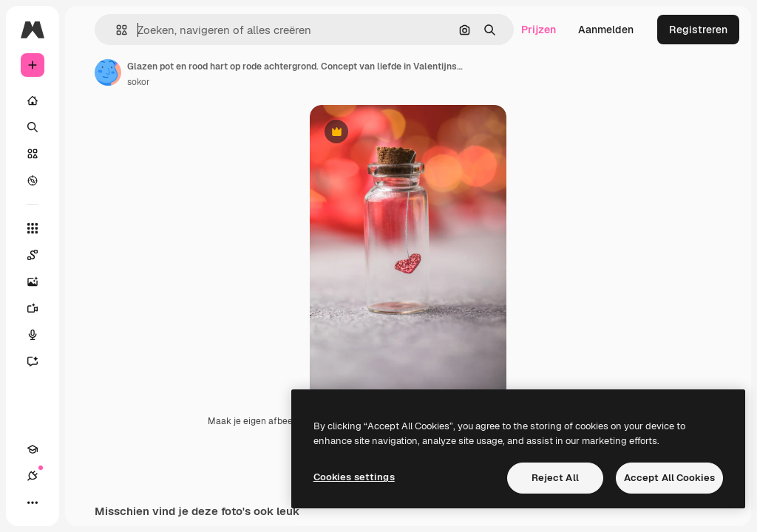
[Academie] (33, 449)
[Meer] (33, 502)
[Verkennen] (33, 180)
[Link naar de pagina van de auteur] (108, 72)
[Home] (33, 100)
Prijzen (539, 30)
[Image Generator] (40, 282)
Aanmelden (606, 30)
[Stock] (33, 154)
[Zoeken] (33, 127)
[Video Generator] (40, 308)
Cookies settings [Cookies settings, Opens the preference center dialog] (354, 477)
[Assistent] (40, 361)
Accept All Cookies (669, 478)
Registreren (698, 30)
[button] (116, 30)
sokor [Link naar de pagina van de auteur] (139, 82)
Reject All (555, 478)
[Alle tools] (33, 228)
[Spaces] (40, 255)
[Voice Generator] (40, 335)
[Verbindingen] (33, 476)
